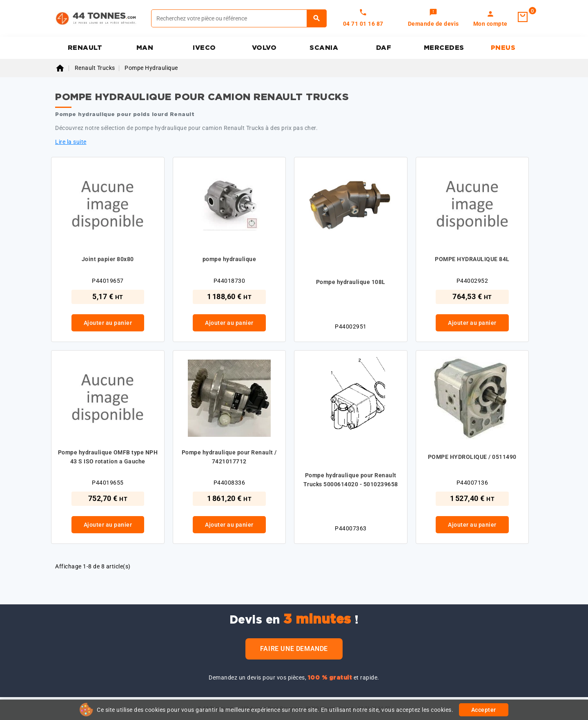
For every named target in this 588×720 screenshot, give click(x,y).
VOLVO (264, 48)
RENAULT (85, 48)
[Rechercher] (239, 18)
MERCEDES (444, 48)
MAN (145, 48)
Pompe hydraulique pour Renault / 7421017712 (229, 457)
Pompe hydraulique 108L (351, 282)
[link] (433, 18)
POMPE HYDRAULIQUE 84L (472, 259)
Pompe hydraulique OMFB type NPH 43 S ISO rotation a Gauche (108, 457)
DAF (384, 48)
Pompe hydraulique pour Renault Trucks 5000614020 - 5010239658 (351, 480)
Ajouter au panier (108, 323)
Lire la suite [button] (71, 142)
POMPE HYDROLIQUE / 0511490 (472, 457)
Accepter (484, 710)
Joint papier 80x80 (108, 259)
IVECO (204, 48)
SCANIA (324, 48)
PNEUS (503, 48)
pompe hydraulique (229, 259)
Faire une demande (294, 649)
